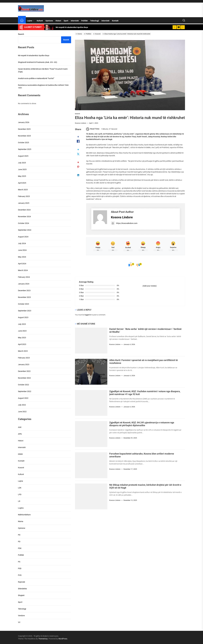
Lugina (21, 508)
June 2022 (22, 412)
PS (19, 562)
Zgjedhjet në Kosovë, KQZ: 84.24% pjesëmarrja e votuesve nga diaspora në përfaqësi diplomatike (142, 424)
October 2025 (23, 143)
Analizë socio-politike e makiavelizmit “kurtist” (36, 78)
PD (19, 535)
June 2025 (22, 169)
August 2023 (23, 317)
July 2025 (22, 163)
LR (19, 501)
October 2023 (23, 304)
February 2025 (24, 196)
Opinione (49, 21)
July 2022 (22, 405)
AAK (20, 427)
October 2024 (23, 223)
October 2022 (23, 385)
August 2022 (23, 398)
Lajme (31, 21)
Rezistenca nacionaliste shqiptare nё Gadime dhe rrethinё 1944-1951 (43, 86)
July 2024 (22, 243)
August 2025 (23, 156)
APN (20, 434)
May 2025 (22, 176)
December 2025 (24, 129)
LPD (20, 494)
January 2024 (24, 284)
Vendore (21, 616)
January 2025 (24, 203)
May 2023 (22, 338)
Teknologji (95, 21)
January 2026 (24, 122)
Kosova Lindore (80, 123)
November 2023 (24, 297)
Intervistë (75, 21)
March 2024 (23, 270)
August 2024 (23, 237)
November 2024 (24, 217)
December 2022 (24, 371)
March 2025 (23, 190)
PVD (20, 575)
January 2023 (24, 364)
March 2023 (23, 351)
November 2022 (24, 378)
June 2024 (22, 250)
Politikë (84, 21)
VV (19, 622)
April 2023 (22, 344)
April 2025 (22, 183)
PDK (20, 548)
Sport (66, 21)
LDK (20, 488)
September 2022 (25, 391)
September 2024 (25, 230)
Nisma (21, 521)
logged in (88, 315)
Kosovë (77, 114)
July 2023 (22, 324)
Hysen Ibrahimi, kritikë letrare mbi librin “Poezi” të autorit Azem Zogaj (43, 70)
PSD (20, 568)
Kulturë (40, 21)
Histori (58, 21)
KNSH (20, 454)
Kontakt (115, 21)
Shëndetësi (22, 589)
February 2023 (24, 358)
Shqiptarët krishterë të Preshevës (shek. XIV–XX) (38, 62)
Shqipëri (21, 595)
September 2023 (25, 311)
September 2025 (25, 149)
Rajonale (21, 582)
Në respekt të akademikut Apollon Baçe (34, 55)
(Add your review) (150, 286)
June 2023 (22, 331)
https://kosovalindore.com (124, 223)
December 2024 (24, 210)
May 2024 (22, 257)
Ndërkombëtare (24, 515)
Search (21, 34)
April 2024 (22, 264)
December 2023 (24, 291)
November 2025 (24, 136)
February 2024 (24, 277)
